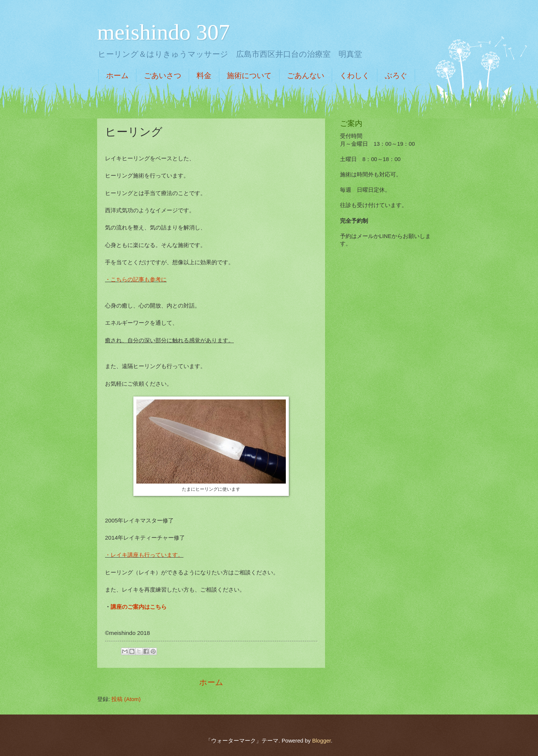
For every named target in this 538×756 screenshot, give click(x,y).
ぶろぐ (396, 75)
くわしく (355, 75)
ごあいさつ (163, 75)
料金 (204, 75)
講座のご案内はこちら (139, 607)
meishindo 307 (163, 32)
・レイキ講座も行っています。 (144, 555)
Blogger (321, 741)
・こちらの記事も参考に (136, 279)
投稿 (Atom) (126, 699)
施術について (249, 75)
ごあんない (306, 75)
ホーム (117, 75)
